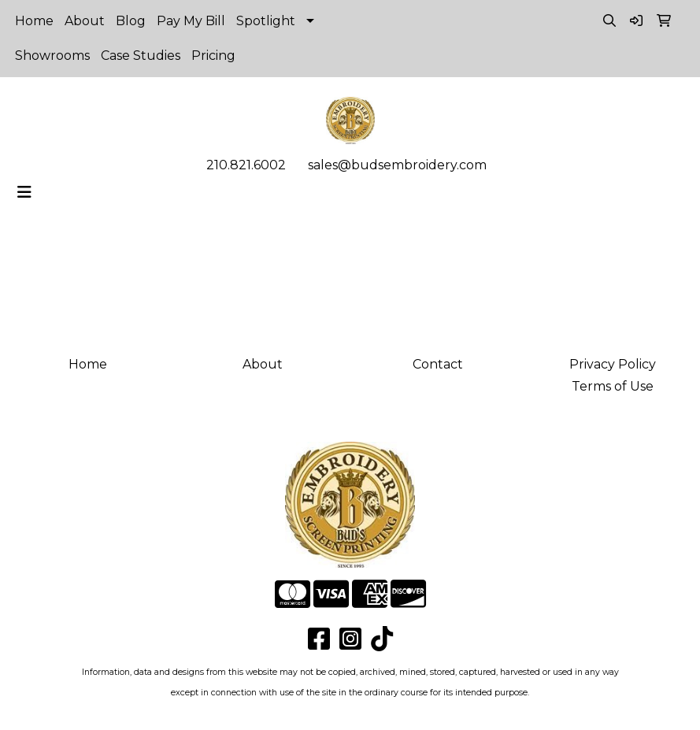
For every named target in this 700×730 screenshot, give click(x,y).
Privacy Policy (613, 364)
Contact (438, 364)
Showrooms (52, 56)
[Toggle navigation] (24, 192)
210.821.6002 (246, 165)
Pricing (213, 56)
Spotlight (266, 21)
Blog (131, 21)
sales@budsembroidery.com (397, 165)
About (85, 21)
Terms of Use (613, 386)
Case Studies (141, 56)
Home (34, 21)
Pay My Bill (191, 21)
